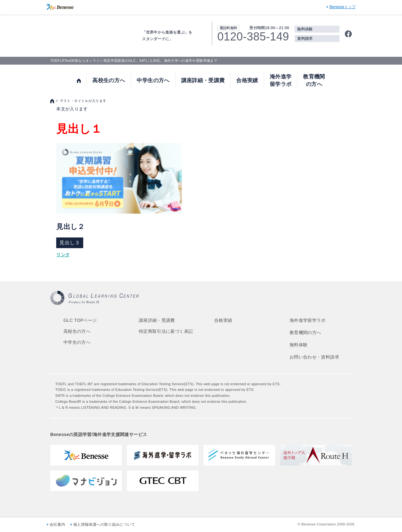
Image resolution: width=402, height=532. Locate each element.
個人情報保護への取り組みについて (104, 524)
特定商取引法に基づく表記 (166, 331)
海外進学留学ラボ (281, 80)
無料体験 (305, 29)
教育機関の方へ (314, 80)
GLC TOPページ (80, 320)
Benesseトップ (342, 7)
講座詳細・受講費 (203, 80)
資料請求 (305, 39)
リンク (63, 255)
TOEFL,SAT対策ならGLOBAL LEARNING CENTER (88, 35)
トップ (79, 81)
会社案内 (57, 524)
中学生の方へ (153, 80)
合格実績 (247, 80)
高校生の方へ (109, 80)
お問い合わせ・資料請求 (314, 357)
